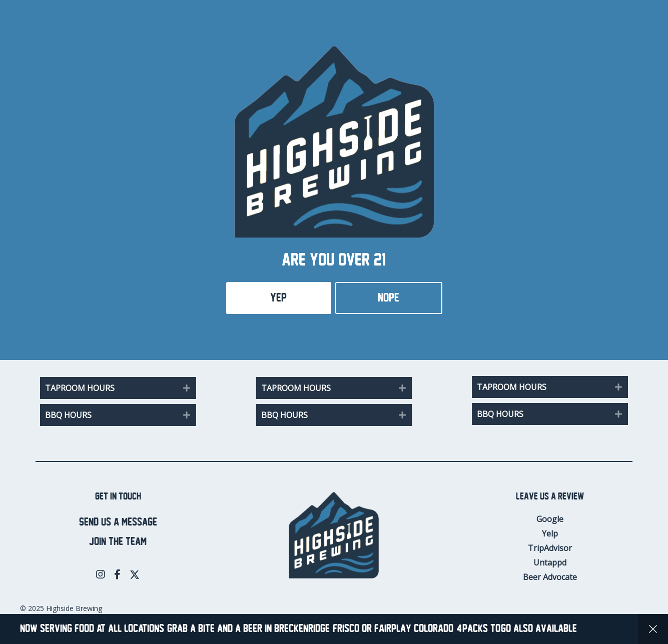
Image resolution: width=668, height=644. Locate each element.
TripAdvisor (550, 548)
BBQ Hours (68, 415)
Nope (389, 298)
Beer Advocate (550, 577)
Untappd (550, 562)
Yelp (550, 533)
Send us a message (118, 522)
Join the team (118, 542)
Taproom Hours (80, 388)
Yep (278, 298)
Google (550, 519)
